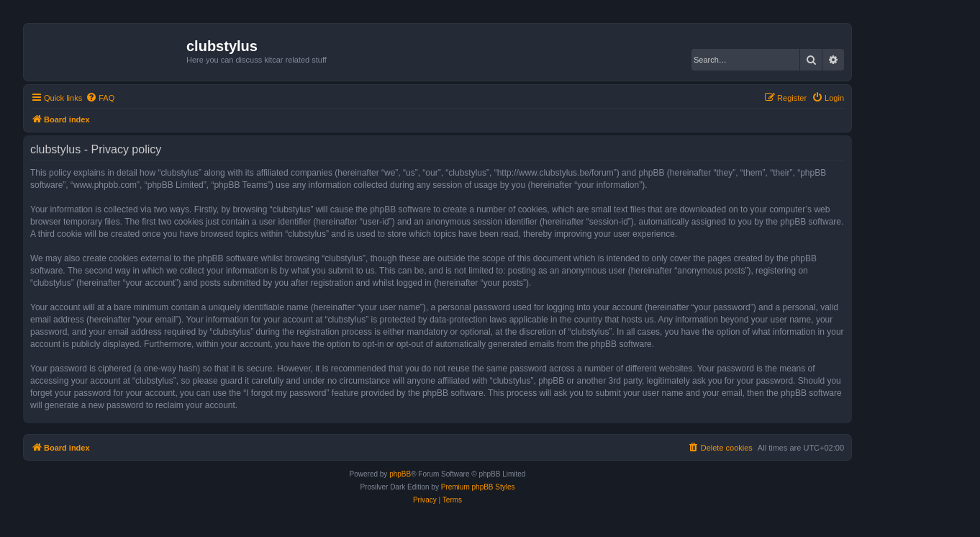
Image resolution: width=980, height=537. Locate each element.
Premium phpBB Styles (478, 487)
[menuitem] (100, 98)
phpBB (400, 474)
